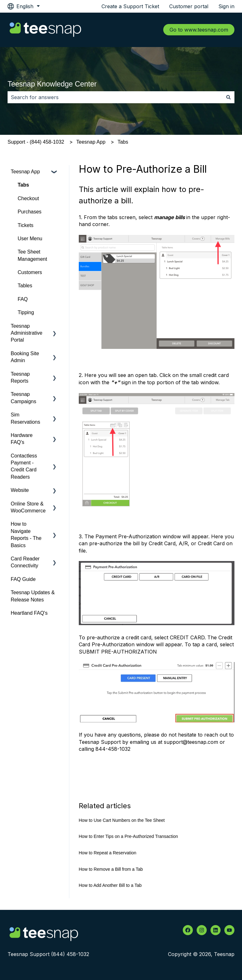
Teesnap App (91, 142)
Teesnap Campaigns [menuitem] (23, 398)
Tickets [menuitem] (26, 225)
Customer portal (189, 6)
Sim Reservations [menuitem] (25, 418)
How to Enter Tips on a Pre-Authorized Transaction (128, 836)
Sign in (226, 6)
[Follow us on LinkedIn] (216, 930)
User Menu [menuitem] (30, 239)
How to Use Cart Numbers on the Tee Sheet (122, 820)
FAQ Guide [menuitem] (23, 579)
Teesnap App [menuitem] (25, 172)
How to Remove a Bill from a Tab (111, 869)
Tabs (123, 142)
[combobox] (115, 97)
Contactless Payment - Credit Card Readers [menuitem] (24, 466)
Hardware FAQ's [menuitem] (22, 439)
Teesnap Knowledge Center (52, 84)
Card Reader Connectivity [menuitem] (25, 562)
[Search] (228, 97)
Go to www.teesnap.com (199, 30)
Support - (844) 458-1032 (36, 142)
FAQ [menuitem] (23, 299)
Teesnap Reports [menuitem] (20, 377)
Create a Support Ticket (130, 6)
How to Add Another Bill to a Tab (110, 885)
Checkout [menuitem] (28, 198)
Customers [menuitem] (30, 272)
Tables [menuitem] (25, 286)
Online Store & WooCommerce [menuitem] (28, 507)
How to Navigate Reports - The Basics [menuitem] (26, 535)
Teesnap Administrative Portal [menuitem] (26, 333)
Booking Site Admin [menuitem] (25, 357)
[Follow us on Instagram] (202, 930)
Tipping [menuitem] (26, 312)
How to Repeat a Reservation (108, 853)
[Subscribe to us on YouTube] (229, 930)
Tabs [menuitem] (23, 185)
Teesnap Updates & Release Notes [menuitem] (33, 596)
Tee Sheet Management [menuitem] (32, 255)
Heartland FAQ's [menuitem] (29, 613)
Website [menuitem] (20, 490)
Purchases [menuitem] (30, 212)
